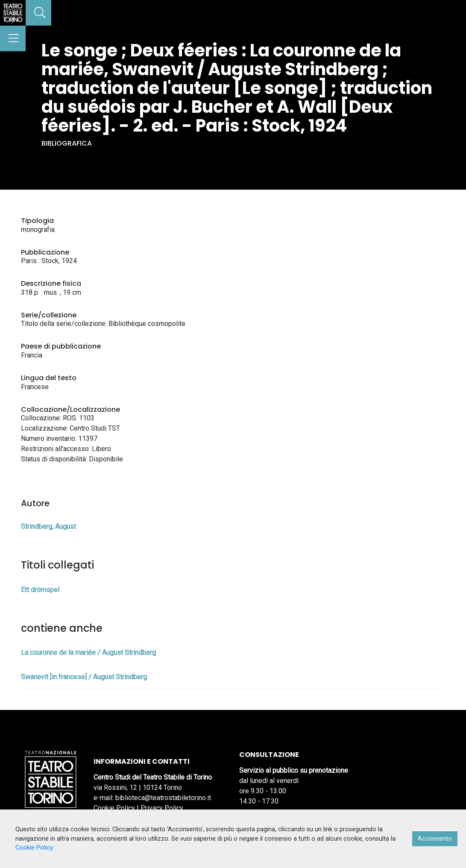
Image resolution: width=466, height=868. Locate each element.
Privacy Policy (162, 808)
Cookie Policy (114, 808)
